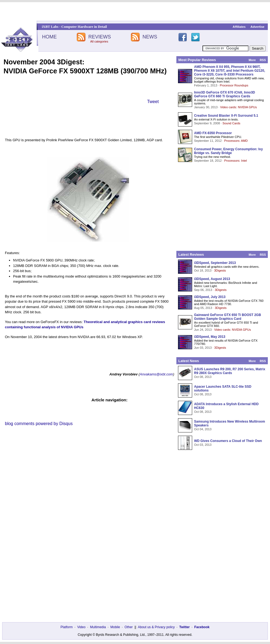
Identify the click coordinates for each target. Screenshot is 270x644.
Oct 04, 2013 (203, 429)
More (252, 60)
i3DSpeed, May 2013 (210, 337)
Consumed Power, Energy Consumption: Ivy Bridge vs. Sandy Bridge (228, 151)
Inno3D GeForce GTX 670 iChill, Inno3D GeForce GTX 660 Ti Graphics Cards (225, 94)
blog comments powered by (39, 424)
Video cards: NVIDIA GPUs (239, 107)
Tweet (153, 102)
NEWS (150, 37)
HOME (49, 37)
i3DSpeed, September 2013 (215, 263)
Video (81, 627)
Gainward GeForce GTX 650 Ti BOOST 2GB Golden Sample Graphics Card (228, 317)
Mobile (115, 627)
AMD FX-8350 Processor (213, 133)
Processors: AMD (236, 141)
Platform (67, 627)
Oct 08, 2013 (203, 377)
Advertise (257, 27)
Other (129, 627)
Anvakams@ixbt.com (156, 374)
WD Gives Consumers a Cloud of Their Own (228, 441)
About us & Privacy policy (156, 627)
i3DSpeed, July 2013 (210, 297)
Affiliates (239, 27)
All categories (99, 41)
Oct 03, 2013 (203, 445)
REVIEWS (99, 37)
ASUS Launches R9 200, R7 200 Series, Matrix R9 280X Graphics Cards (230, 371)
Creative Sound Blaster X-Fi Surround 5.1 (226, 116)
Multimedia (98, 627)
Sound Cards (231, 123)
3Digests (220, 270)
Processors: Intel (236, 161)
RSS (263, 60)
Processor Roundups (234, 85)
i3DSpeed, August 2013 (212, 279)
